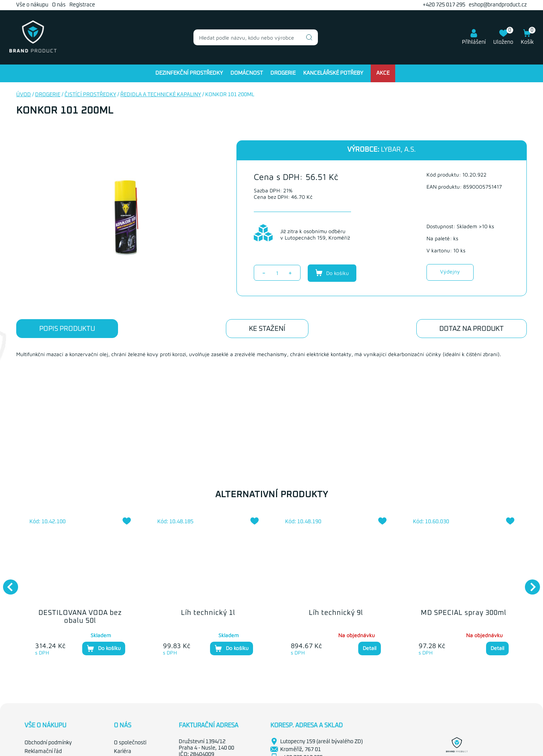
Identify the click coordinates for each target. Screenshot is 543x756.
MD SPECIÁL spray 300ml (464, 613)
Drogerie (283, 73)
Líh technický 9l (336, 613)
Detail (370, 648)
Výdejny (450, 271)
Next (529, 583)
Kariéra (123, 751)
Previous (7, 583)
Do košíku (332, 273)
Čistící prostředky (90, 95)
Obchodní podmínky (48, 743)
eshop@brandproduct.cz (498, 5)
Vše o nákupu (32, 5)
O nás (59, 5)
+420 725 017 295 (444, 5)
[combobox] (256, 37)
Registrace (82, 5)
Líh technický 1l (208, 613)
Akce (383, 73)
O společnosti (130, 743)
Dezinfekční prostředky (189, 73)
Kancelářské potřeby (333, 73)
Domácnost (247, 73)
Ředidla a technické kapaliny (161, 95)
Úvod (24, 95)
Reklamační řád (43, 751)
